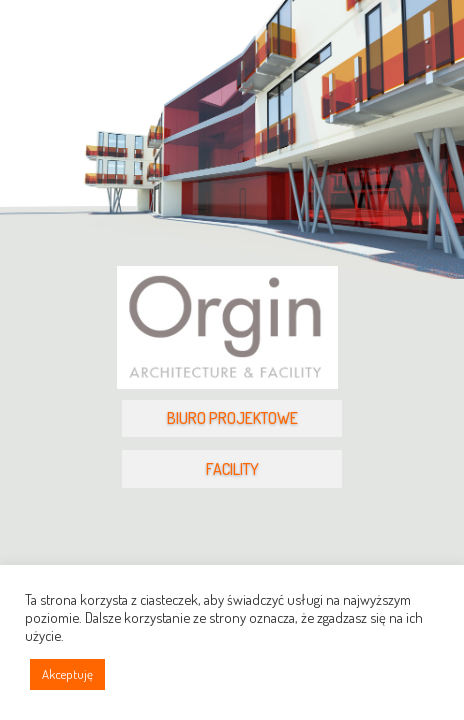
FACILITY (232, 469)
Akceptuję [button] (67, 674)
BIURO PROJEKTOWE (232, 418)
